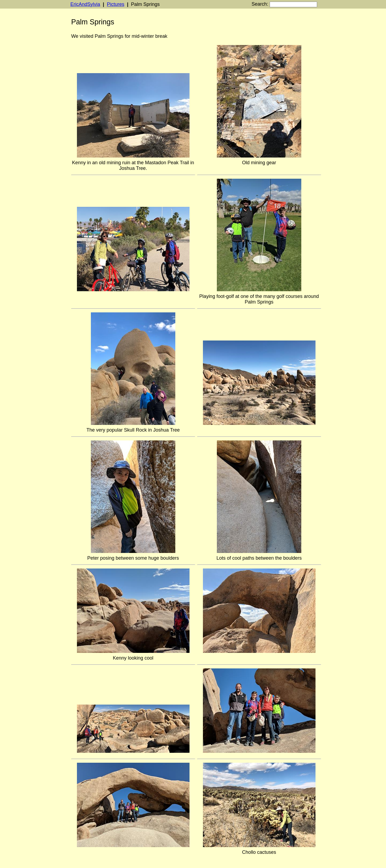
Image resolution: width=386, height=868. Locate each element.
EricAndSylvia (85, 4)
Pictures (116, 4)
